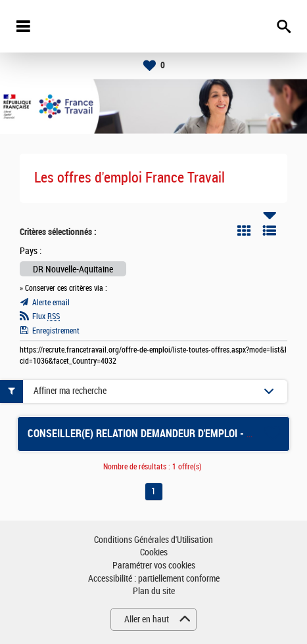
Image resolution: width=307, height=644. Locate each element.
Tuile (244, 230)
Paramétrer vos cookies (154, 566)
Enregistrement (56, 331)
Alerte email (51, 303)
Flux (46, 316)
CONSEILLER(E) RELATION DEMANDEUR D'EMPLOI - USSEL (151, 434)
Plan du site (154, 591)
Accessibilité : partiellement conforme (154, 579)
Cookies (154, 552)
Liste (270, 230)
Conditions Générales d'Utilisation (153, 540)
